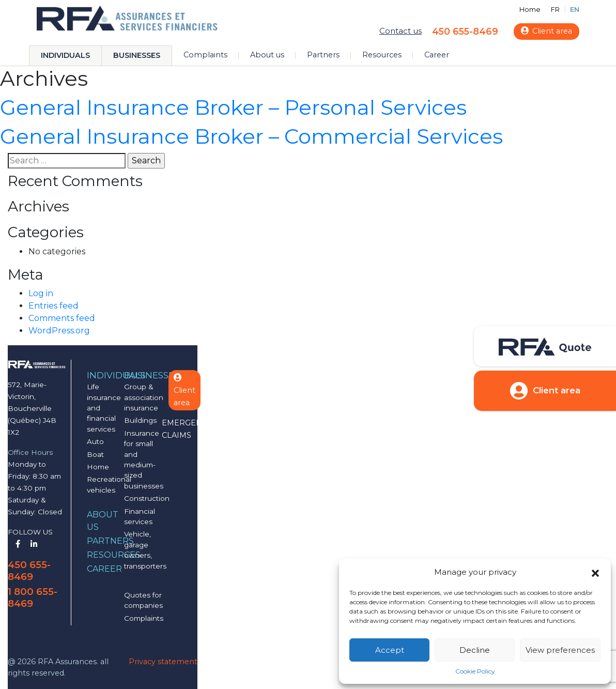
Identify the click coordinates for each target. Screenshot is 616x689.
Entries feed (53, 306)
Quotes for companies (143, 600)
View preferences (560, 650)
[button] (595, 572)
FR (555, 10)
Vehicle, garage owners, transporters (145, 550)
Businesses (137, 55)
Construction (147, 498)
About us (267, 55)
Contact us (401, 31)
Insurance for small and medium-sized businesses (144, 460)
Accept (390, 650)
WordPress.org (59, 331)
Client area (546, 31)
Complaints (205, 55)
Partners (323, 55)
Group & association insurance (144, 397)
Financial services (140, 516)
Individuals (65, 55)
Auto (95, 441)
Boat (95, 454)
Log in (41, 293)
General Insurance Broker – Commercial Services (251, 136)
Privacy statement (163, 662)
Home (530, 10)
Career (437, 55)
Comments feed (62, 318)
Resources (382, 55)
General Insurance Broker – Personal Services (233, 107)
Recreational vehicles (109, 484)
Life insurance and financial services (104, 408)
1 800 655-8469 (33, 598)
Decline (475, 650)
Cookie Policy (475, 671)
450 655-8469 (465, 31)
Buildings (140, 420)
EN (575, 10)
